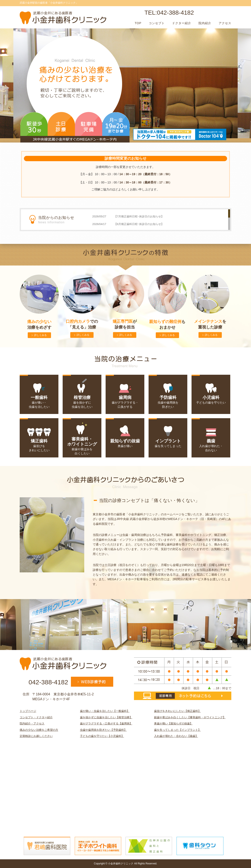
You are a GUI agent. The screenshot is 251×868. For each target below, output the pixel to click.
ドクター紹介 (182, 23)
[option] (126, 83)
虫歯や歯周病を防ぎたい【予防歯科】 (103, 730)
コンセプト (157, 23)
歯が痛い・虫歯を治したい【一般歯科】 (105, 711)
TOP (138, 23)
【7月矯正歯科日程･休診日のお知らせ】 (139, 216)
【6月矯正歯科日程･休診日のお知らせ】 (139, 224)
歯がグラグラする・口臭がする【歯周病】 (106, 723)
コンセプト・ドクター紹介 (36, 717)
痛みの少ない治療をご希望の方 (39, 730)
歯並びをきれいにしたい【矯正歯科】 (177, 711)
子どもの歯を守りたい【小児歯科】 (102, 736)
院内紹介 (205, 23)
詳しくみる (40, 335)
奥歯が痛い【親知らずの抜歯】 (173, 723)
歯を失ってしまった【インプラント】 (177, 730)
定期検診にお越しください (36, 736)
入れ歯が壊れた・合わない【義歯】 (176, 736)
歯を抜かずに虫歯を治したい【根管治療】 (106, 717)
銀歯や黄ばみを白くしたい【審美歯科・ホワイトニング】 (190, 717)
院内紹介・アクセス (32, 723)
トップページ (28, 711)
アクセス (225, 23)
